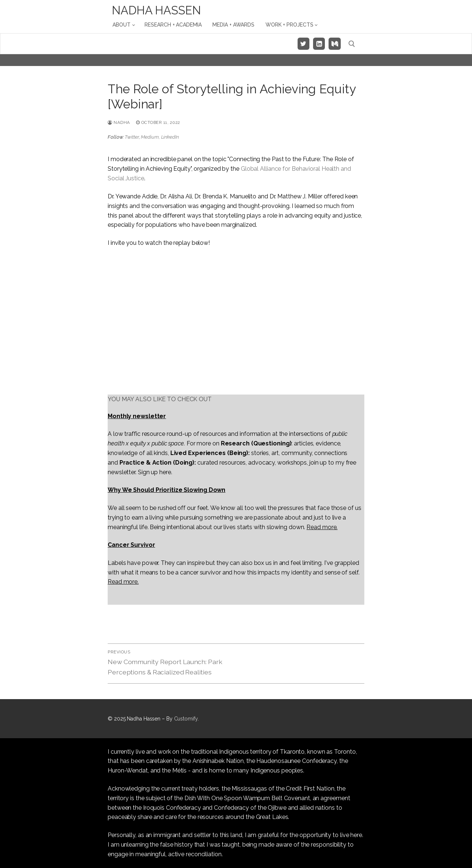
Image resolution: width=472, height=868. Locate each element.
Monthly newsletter (137, 416)
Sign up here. (155, 472)
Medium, (151, 137)
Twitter (132, 137)
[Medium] (334, 44)
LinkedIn (170, 137)
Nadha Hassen (156, 10)
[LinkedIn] (319, 44)
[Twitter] (303, 44)
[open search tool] (352, 44)
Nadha (119, 122)
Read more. (322, 527)
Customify (186, 719)
